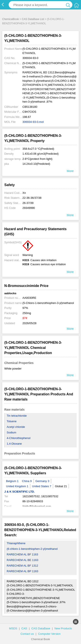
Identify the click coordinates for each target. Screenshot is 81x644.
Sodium (11, 432)
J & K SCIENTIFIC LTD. (20, 492)
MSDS (13, 628)
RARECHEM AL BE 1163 (22, 560)
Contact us (27, 634)
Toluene (12, 421)
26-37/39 (28, 203)
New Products (63, 628)
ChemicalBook (10, 19)
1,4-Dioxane (14, 444)
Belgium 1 (12, 481)
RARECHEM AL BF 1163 (22, 554)
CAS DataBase (41, 628)
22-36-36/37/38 (32, 198)
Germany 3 (42, 481)
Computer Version (49, 634)
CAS (24, 628)
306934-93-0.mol (33, 122)
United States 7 (42, 486)
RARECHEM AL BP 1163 (22, 571)
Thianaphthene (16, 543)
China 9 (27, 481)
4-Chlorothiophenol (19, 438)
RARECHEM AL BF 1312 (22, 566)
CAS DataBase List (33, 19)
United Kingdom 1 (17, 486)
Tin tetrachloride (17, 416)
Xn (24, 193)
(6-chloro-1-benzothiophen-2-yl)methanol (32, 549)
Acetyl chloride (16, 427)
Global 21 (61, 486)
